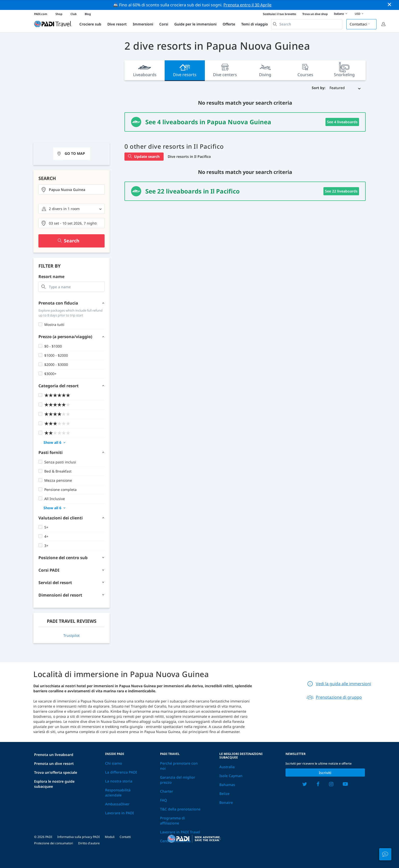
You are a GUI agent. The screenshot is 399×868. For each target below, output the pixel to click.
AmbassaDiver (117, 804)
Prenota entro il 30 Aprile (247, 5)
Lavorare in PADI (119, 813)
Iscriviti (325, 773)
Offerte (229, 24)
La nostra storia (119, 781)
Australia (227, 767)
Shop (59, 14)
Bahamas (227, 785)
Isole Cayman (231, 776)
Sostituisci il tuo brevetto (280, 14)
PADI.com (41, 14)
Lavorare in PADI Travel (180, 832)
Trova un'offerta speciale (56, 772)
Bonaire (226, 802)
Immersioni (143, 24)
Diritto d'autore (89, 843)
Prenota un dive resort (54, 763)
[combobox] (307, 24)
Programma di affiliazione (173, 821)
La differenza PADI (121, 772)
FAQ (163, 800)
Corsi (164, 24)
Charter (167, 791)
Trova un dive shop (315, 14)
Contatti (125, 837)
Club (74, 14)
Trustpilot (72, 635)
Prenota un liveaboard (54, 755)
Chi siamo (114, 763)
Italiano (341, 14)
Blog (88, 14)
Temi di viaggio (255, 24)
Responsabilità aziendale (118, 793)
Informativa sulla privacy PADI (79, 837)
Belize (224, 794)
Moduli (110, 837)
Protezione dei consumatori (54, 843)
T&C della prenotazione (180, 809)
